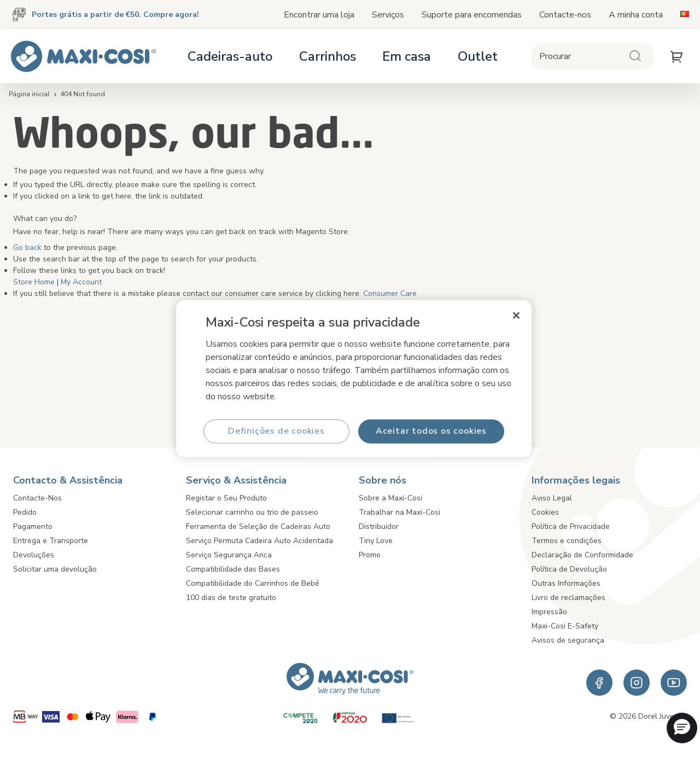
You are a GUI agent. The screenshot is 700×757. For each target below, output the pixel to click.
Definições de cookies (276, 431)
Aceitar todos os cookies (431, 431)
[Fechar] (516, 316)
